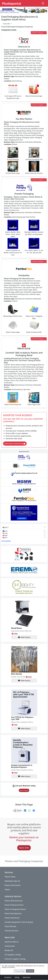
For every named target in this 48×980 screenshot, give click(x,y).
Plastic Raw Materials (13, 914)
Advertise (26, 977)
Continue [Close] (30, 971)
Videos (7, 890)
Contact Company (39, 33)
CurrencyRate (6, 541)
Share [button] (18, 811)
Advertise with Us (12, 942)
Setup (17, 977)
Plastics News (10, 877)
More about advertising (15, 444)
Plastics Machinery (12, 918)
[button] (7, 24)
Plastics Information (13, 885)
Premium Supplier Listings (15, 959)
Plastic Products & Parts (14, 905)
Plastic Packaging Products (15, 909)
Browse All (9, 950)
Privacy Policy (19, 971)
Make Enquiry (24, 637)
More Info (24, 848)
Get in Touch (24, 790)
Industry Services (11, 931)
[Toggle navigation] (43, 3)
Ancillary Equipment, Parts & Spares (19, 922)
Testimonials (10, 946)
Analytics (8, 977)
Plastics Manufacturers (14, 901)
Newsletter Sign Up (12, 881)
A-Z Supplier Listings (13, 955)
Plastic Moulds (10, 926)
